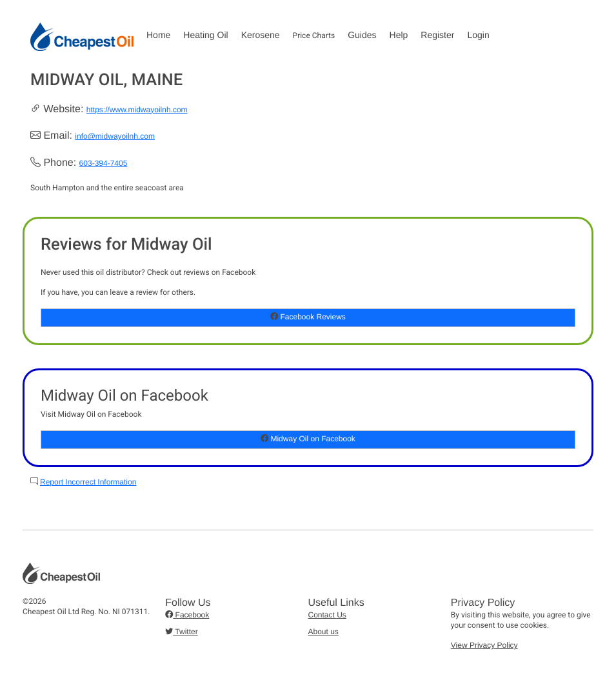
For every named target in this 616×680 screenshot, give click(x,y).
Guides (362, 35)
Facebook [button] (187, 615)
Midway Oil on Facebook (308, 439)
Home (158, 35)
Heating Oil (205, 35)
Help (399, 35)
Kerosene (261, 35)
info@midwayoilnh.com (115, 136)
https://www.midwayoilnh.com (137, 110)
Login (478, 35)
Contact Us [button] (327, 615)
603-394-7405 (104, 163)
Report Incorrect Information (88, 482)
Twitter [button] (181, 632)
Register (437, 35)
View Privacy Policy (484, 645)
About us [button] (323, 632)
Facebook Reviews (308, 317)
